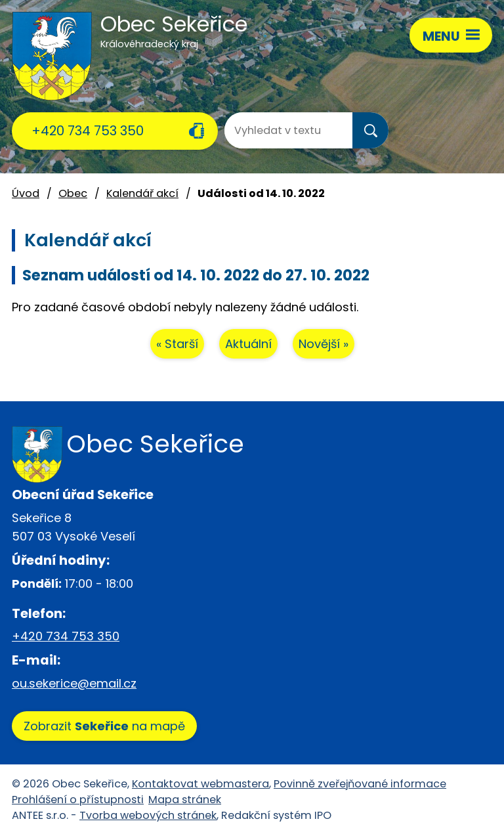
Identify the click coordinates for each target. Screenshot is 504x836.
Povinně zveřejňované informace (360, 784)
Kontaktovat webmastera (200, 784)
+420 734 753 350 (88, 131)
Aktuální (248, 344)
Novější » (324, 344)
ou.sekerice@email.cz (74, 683)
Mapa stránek (185, 800)
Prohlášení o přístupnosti (78, 800)
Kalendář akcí (142, 193)
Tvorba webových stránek (148, 815)
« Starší (177, 344)
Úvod (26, 193)
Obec (73, 193)
